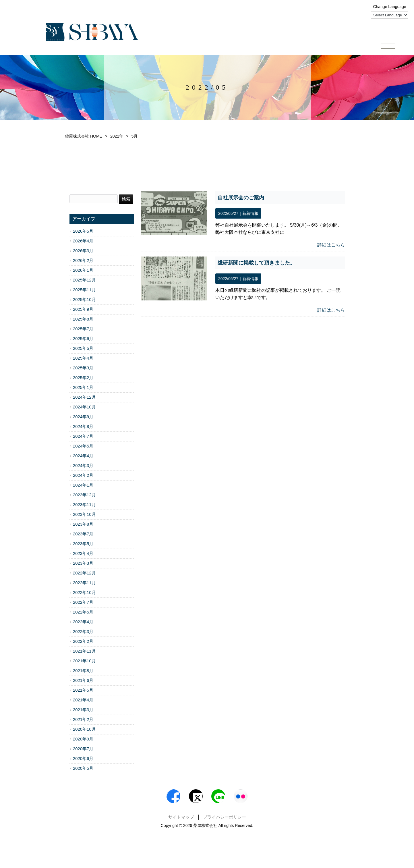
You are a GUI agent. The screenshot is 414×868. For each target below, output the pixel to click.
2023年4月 (83, 554)
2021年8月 (83, 672)
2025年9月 (83, 310)
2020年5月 (83, 769)
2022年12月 (84, 574)
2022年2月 (83, 642)
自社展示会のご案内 (241, 198)
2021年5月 (83, 691)
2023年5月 (83, 545)
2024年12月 (84, 398)
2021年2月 (83, 720)
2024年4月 (83, 457)
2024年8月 (83, 427)
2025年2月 (83, 379)
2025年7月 (83, 330)
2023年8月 (83, 525)
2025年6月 (83, 340)
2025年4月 (83, 359)
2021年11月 (84, 652)
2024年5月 (83, 447)
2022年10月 (84, 593)
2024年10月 (84, 408)
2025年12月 (84, 281)
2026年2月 (83, 261)
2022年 (117, 137)
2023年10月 (84, 515)
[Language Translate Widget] (390, 15)
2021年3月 (83, 711)
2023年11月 (84, 506)
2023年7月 (83, 535)
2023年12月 (84, 496)
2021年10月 (84, 662)
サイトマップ (181, 821)
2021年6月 (83, 681)
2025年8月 (83, 320)
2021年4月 (83, 701)
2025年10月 (84, 300)
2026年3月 (83, 252)
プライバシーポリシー (225, 821)
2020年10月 (84, 730)
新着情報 (250, 214)
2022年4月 (83, 623)
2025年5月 (83, 349)
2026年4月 (83, 242)
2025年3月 (83, 369)
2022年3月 (83, 632)
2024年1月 (83, 486)
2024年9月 (83, 418)
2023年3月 (83, 564)
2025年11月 (84, 291)
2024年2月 (83, 476)
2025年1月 (83, 388)
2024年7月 (83, 437)
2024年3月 (83, 466)
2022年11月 (84, 584)
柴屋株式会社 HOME (84, 137)
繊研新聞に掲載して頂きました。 (256, 264)
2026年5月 (83, 232)
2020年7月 (83, 750)
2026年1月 (83, 271)
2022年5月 (83, 613)
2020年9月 (83, 740)
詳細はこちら (331, 246)
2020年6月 (83, 759)
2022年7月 (83, 603)
